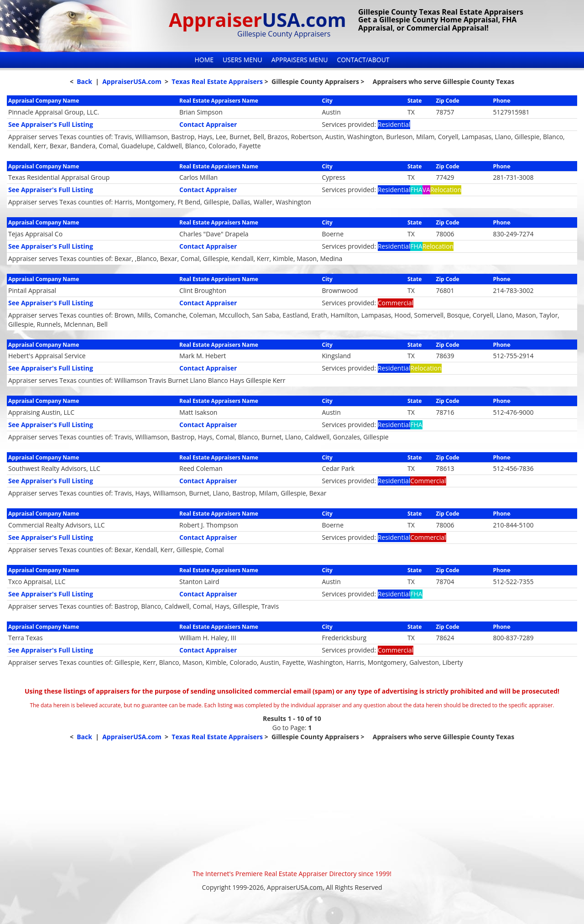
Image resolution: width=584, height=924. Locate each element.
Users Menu (242, 60)
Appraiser (258, 19)
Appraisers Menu (300, 60)
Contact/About (363, 60)
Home (204, 60)
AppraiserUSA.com (132, 81)
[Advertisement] (292, 805)
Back (84, 81)
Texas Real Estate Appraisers (217, 81)
